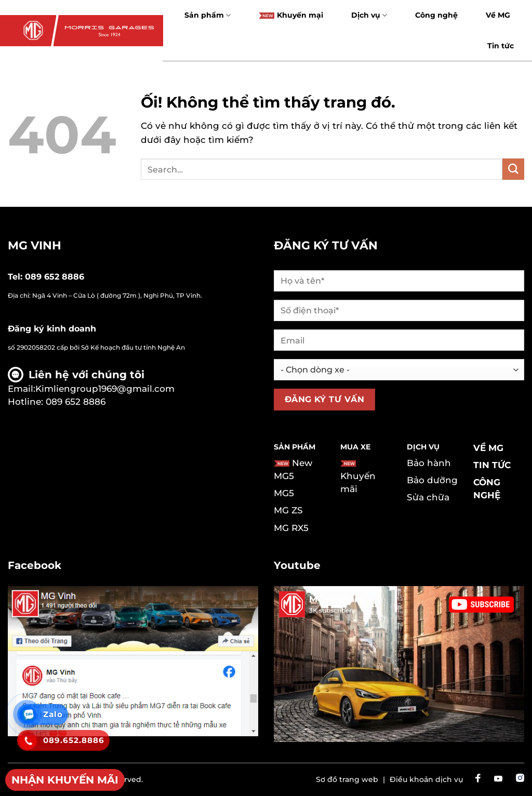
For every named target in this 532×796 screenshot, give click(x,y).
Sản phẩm (208, 15)
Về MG (498, 15)
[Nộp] (513, 169)
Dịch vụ (369, 15)
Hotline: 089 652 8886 (57, 402)
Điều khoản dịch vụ (426, 779)
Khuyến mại (291, 15)
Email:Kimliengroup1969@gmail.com (91, 389)
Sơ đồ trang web (347, 779)
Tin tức (501, 46)
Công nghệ (436, 15)
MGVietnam (336, 599)
